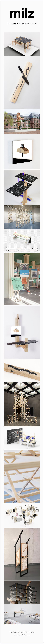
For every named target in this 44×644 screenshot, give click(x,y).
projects (15, 24)
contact (34, 24)
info (9, 24)
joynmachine (24, 24)
